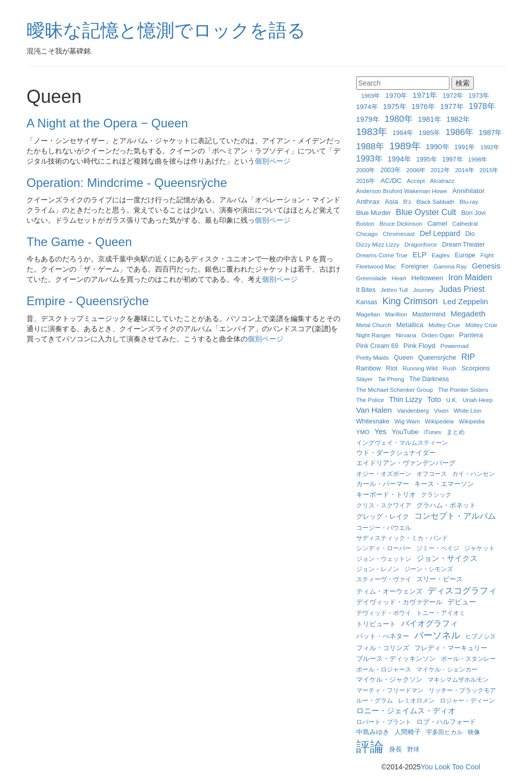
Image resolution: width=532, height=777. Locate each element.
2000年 (366, 170)
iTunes (432, 432)
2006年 (416, 170)
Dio (470, 234)
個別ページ (273, 161)
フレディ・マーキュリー (451, 648)
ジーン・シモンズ (429, 569)
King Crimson (410, 301)
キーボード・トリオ (386, 495)
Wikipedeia (440, 421)
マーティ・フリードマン (390, 690)
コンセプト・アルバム (455, 516)
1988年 (370, 146)
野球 (413, 749)
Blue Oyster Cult (426, 212)
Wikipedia (472, 421)
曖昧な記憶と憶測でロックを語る (166, 30)
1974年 (367, 107)
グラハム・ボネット (446, 505)
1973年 (479, 96)
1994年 (400, 159)
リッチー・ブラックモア (462, 690)
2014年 (465, 170)
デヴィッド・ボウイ (384, 613)
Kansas (367, 302)
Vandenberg (413, 410)
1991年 (465, 147)
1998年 (478, 159)
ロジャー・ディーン (467, 700)
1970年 (396, 96)
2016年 (366, 181)
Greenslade (371, 278)
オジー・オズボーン (384, 474)
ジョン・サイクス (447, 558)
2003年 (391, 170)
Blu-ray (469, 202)
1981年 (430, 119)
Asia (391, 202)
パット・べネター (383, 636)
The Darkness (429, 379)
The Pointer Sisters (463, 390)
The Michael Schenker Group (395, 390)
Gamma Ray (450, 266)
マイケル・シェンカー (447, 669)
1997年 (453, 159)
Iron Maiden (470, 277)
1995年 (427, 159)
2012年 (440, 170)
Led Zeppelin (465, 301)
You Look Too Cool (451, 767)
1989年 (405, 146)
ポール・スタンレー (468, 659)
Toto (434, 399)
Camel (437, 223)
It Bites (366, 290)
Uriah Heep (478, 400)
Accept (416, 181)
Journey (423, 290)
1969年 (371, 96)
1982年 (458, 119)
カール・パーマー (383, 484)
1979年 (368, 119)
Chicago (367, 234)
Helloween (427, 278)
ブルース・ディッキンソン (396, 659)
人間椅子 (408, 732)
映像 (474, 732)
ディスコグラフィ (462, 591)
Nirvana (406, 335)
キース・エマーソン (444, 484)
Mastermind (429, 314)
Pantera (471, 335)
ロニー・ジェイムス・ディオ (406, 711)
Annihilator (468, 191)
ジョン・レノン (378, 569)
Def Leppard (440, 233)
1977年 (452, 106)
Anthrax (368, 202)
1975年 (395, 106)
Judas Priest (462, 289)
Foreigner (415, 266)
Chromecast (399, 234)
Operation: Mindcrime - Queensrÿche (127, 183)
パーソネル (437, 635)
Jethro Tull (394, 290)
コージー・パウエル (384, 528)
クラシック (436, 494)
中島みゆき (373, 732)
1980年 (399, 119)
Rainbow (369, 368)
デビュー (462, 602)
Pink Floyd (419, 346)
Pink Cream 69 (377, 346)
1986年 (459, 132)
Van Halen (374, 410)
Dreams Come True (382, 255)
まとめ (456, 432)
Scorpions (476, 368)
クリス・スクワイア (384, 505)
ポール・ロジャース (384, 669)
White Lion (468, 410)
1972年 (453, 96)
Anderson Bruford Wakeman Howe (402, 191)
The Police (370, 400)
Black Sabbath (435, 202)
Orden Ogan (438, 335)
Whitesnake (373, 421)
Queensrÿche (437, 358)
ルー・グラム (375, 700)
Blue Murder (374, 213)
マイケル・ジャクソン (389, 680)
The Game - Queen (79, 242)
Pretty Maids (373, 357)
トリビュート (376, 624)
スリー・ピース (440, 579)
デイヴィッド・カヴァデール (399, 602)
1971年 (425, 95)
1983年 (372, 132)
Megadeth (468, 314)
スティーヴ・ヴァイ (384, 579)
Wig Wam (407, 421)
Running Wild (420, 368)
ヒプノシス (481, 636)
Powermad (454, 346)
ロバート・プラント (384, 722)
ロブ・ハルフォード (446, 722)
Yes (380, 432)
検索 (463, 83)
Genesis (486, 266)
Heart (399, 278)
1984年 (403, 133)
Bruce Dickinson (401, 223)
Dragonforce (421, 244)
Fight (487, 255)
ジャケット (480, 548)
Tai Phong (391, 379)
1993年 (369, 158)
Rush (450, 368)
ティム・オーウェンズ (389, 592)
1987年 (490, 132)
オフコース (432, 474)
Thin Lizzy (405, 399)
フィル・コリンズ (383, 648)
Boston (365, 223)
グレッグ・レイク (383, 516)
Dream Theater (464, 245)
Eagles (441, 255)
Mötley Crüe (481, 325)
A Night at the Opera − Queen (107, 123)
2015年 (489, 170)
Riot (391, 368)
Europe (465, 255)
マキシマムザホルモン (458, 679)
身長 (395, 749)
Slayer (365, 379)
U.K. (452, 400)
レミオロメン (416, 700)
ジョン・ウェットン (384, 559)
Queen (404, 358)
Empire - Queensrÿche (88, 301)
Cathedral (465, 223)
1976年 (423, 106)
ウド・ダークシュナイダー (396, 453)
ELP (420, 255)
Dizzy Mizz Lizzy (378, 244)
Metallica (410, 325)
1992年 (490, 147)
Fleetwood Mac (376, 266)
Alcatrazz (442, 181)
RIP (468, 357)
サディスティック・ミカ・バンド (402, 538)
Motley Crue (445, 325)
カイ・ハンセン (473, 474)
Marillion (396, 314)
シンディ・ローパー (384, 548)
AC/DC (391, 181)
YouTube (405, 432)
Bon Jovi (473, 213)
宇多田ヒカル (444, 732)
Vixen (441, 410)
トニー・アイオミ (441, 613)
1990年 (438, 147)
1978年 (482, 106)
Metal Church (374, 325)
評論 (370, 747)
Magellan (368, 314)
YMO (363, 432)
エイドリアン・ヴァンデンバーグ (406, 463)
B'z (407, 202)
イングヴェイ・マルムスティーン (402, 443)
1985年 (429, 133)
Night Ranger (374, 335)
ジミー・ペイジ (438, 548)
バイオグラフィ (430, 623)
